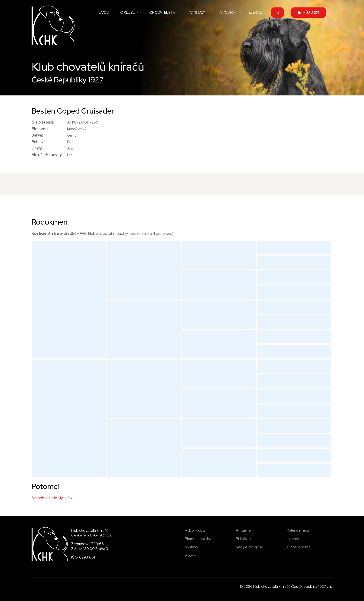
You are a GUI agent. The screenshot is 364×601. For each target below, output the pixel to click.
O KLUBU (128, 12)
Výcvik (190, 555)
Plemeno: (40, 129)
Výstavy (191, 547)
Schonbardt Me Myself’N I (53, 498)
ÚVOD (104, 12)
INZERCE (254, 12)
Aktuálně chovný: (47, 155)
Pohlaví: (39, 142)
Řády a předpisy (249, 547)
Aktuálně (243, 530)
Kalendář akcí (298, 530)
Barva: (37, 135)
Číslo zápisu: (43, 122)
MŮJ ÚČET (309, 12)
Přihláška (243, 539)
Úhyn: (37, 148)
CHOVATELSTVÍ (163, 12)
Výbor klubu (195, 530)
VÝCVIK (226, 12)
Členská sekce (299, 547)
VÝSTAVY (198, 12)
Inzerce (293, 539)
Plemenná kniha (198, 539)
